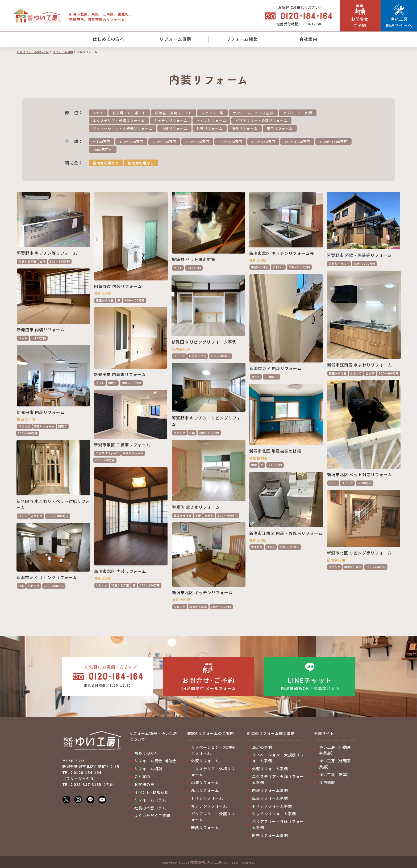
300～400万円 (197, 142)
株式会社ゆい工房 (206, 862)
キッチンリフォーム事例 (274, 814)
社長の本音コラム (150, 808)
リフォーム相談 (242, 39)
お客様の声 (144, 784)
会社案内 (308, 39)
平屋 (198, 515)
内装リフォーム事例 (270, 790)
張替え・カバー (339, 264)
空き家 (370, 373)
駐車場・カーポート (129, 113)
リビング (179, 356)
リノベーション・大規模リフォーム (123, 129)
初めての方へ (146, 753)
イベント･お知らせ (151, 792)
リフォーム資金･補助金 (155, 761)
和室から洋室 (27, 261)
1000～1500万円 (333, 142)
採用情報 (327, 783)
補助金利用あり (106, 163)
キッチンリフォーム (171, 121)
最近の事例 (262, 747)
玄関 (43, 261)
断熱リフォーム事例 (270, 835)
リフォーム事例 (175, 39)
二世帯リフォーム (107, 453)
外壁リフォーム (210, 129)
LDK (21, 586)
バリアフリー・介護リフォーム (261, 121)
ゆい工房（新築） (335, 775)
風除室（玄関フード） (174, 113)
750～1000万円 (297, 142)
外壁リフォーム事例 (270, 769)
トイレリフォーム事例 (272, 806)
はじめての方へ (109, 39)
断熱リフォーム (245, 129)
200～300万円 (164, 142)
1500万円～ (103, 150)
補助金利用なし (141, 163)
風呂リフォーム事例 (270, 798)
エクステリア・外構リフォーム (119, 121)
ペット (178, 268)
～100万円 (102, 142)
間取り (113, 383)
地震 (254, 465)
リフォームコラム (150, 800)
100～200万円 (131, 142)
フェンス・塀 (212, 113)
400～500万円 (230, 142)
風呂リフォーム (280, 129)
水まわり (278, 267)
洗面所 (271, 547)
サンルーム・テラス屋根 (253, 113)
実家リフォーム (44, 426)
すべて (98, 113)
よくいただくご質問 (152, 816)
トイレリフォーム (211, 121)
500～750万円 (263, 142)
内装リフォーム (174, 129)
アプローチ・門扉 (298, 113)
